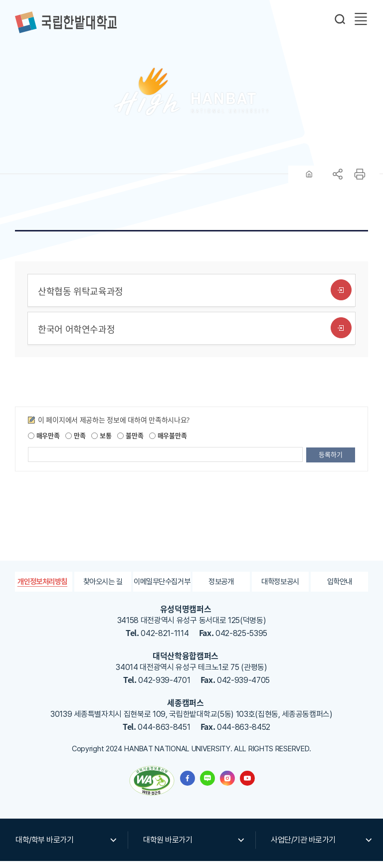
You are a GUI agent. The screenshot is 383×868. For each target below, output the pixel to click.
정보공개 (221, 588)
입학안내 (339, 588)
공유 (338, 181)
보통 (101, 442)
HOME (309, 181)
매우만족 (44, 442)
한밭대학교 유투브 (247, 785)
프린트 (360, 181)
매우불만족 (168, 442)
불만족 (130, 442)
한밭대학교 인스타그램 (227, 785)
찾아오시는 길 (103, 588)
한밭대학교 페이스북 (188, 785)
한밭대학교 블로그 (207, 785)
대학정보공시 (280, 588)
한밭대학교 (66, 22)
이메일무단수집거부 (162, 588)
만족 (75, 442)
